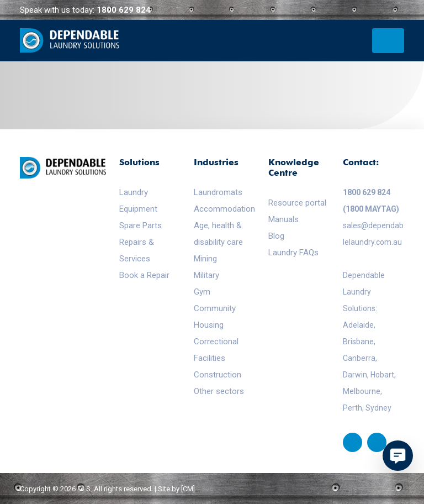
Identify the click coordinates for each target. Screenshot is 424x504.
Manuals (283, 219)
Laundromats (218, 192)
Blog (276, 236)
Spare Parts (141, 225)
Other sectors (219, 391)
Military (206, 275)
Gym (202, 292)
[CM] (188, 489)
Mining (205, 259)
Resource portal (297, 203)
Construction (218, 375)
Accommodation (224, 209)
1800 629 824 (124, 10)
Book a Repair (144, 275)
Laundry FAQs (293, 253)
